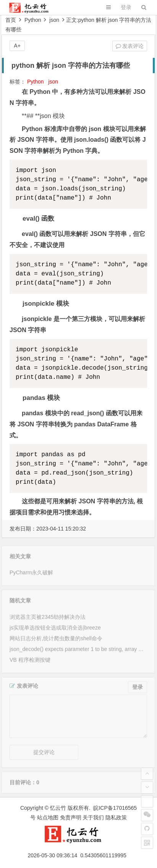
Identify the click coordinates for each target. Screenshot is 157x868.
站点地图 (48, 817)
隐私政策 (116, 817)
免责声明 (71, 817)
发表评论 (130, 46)
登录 (126, 7)
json (54, 20)
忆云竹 (58, 808)
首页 (11, 20)
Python (33, 20)
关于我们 (93, 817)
